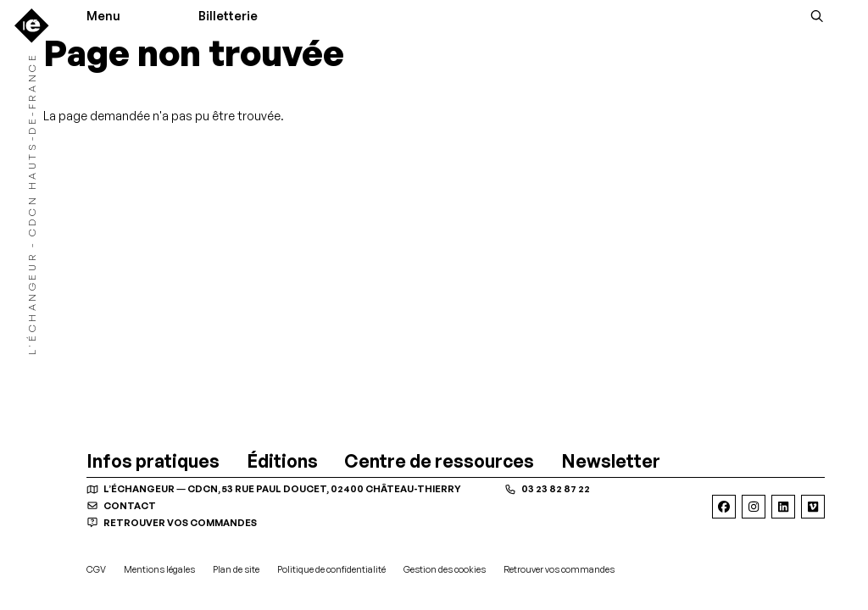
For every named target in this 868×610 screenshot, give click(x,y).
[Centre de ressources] (439, 461)
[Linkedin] (783, 507)
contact (121, 506)
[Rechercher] (817, 16)
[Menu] (108, 16)
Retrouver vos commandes (172, 523)
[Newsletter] (611, 461)
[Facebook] (724, 507)
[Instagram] (754, 507)
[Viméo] (813, 507)
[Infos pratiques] (153, 461)
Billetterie (228, 16)
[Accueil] (32, 26)
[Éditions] (282, 461)
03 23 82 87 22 (547, 489)
